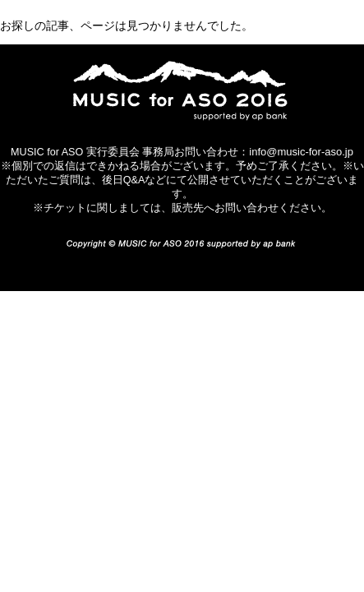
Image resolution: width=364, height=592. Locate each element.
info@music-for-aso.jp (301, 152)
